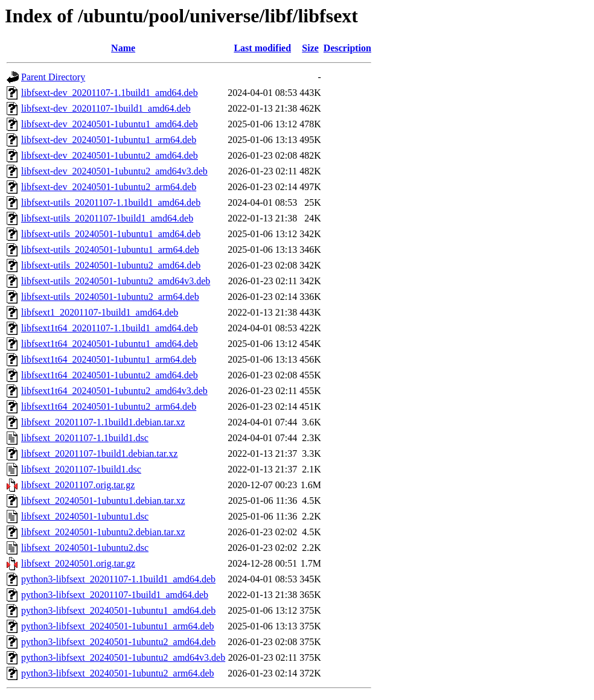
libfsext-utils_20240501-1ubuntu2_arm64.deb (110, 297)
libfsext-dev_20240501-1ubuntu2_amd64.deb (110, 155)
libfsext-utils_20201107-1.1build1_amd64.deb (111, 202)
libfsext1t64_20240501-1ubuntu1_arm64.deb (109, 359)
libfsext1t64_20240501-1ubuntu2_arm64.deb (109, 406)
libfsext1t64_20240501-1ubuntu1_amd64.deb (110, 344)
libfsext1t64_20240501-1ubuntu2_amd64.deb (110, 375)
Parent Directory (53, 77)
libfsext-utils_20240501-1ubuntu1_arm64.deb (110, 250)
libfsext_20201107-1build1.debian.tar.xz (99, 453)
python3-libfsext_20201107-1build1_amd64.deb (115, 595)
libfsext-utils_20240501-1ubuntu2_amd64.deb (111, 265)
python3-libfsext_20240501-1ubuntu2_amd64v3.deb (123, 657)
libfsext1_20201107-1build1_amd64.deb (100, 312)
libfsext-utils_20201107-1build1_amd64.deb (107, 218)
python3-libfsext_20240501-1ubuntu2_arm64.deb (118, 673)
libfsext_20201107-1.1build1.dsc (85, 438)
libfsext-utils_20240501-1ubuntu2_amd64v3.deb (116, 281)
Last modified (262, 48)
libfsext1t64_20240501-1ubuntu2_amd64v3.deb (114, 391)
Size (310, 48)
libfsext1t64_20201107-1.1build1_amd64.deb (110, 328)
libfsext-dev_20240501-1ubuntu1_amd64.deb (110, 124)
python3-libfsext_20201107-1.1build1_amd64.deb (118, 579)
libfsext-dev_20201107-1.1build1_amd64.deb (110, 93)
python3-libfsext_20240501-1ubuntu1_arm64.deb (118, 626)
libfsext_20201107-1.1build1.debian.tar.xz (103, 422)
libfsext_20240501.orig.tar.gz (78, 563)
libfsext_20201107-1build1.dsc (81, 469)
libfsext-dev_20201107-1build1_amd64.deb (106, 108)
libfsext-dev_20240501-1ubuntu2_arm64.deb (109, 187)
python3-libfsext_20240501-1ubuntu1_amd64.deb (118, 610)
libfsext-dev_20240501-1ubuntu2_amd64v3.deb (114, 171)
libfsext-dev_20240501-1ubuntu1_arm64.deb (109, 140)
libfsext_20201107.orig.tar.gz (78, 485)
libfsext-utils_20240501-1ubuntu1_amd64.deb (111, 234)
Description (347, 48)
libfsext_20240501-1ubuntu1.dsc (85, 516)
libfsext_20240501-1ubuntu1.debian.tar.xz (103, 501)
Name (123, 48)
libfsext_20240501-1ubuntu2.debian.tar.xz (103, 532)
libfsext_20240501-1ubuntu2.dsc (85, 548)
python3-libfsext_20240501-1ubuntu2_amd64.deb (118, 642)
